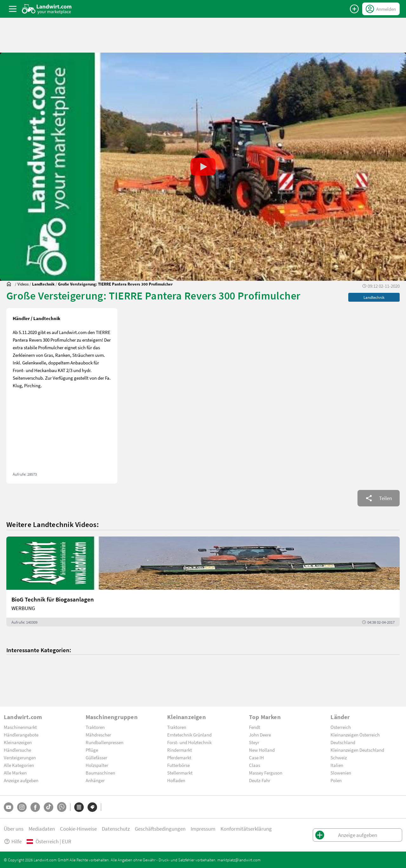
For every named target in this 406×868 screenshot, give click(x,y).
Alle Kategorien (19, 765)
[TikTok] (49, 807)
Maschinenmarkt (20, 727)
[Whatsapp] (62, 807)
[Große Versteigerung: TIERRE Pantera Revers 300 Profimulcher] (115, 284)
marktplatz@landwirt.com (239, 860)
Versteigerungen (20, 757)
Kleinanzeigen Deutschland (357, 750)
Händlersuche (17, 750)
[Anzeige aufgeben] (354, 9)
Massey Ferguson (266, 773)
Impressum (203, 829)
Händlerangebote (21, 735)
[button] (203, 167)
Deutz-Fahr (260, 780)
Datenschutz (116, 829)
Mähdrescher (98, 735)
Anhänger (95, 780)
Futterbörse (178, 765)
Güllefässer (96, 757)
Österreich (341, 727)
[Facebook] (35, 807)
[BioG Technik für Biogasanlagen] (203, 582)
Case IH (256, 757)
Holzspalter (97, 765)
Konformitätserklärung (246, 829)
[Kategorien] (79, 807)
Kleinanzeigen (18, 742)
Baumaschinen (100, 773)
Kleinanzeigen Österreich (355, 735)
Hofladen (176, 780)
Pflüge (92, 750)
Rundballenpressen (105, 742)
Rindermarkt (180, 750)
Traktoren (95, 727)
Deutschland (343, 742)
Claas (255, 765)
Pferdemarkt (179, 757)
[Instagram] (22, 807)
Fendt (255, 727)
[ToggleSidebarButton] (13, 9)
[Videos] (23, 284)
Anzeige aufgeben (21, 780)
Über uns (14, 829)
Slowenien (341, 773)
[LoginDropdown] (381, 9)
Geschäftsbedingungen (160, 829)
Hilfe (13, 841)
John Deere (260, 735)
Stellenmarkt (180, 773)
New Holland (262, 750)
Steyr (254, 742)
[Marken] (92, 807)
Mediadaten (42, 829)
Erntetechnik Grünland (189, 735)
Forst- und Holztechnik (189, 742)
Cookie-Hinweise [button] (78, 829)
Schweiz (339, 757)
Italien (337, 765)
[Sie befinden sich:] (10, 284)
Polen (336, 780)
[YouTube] (9, 807)
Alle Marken (15, 773)
